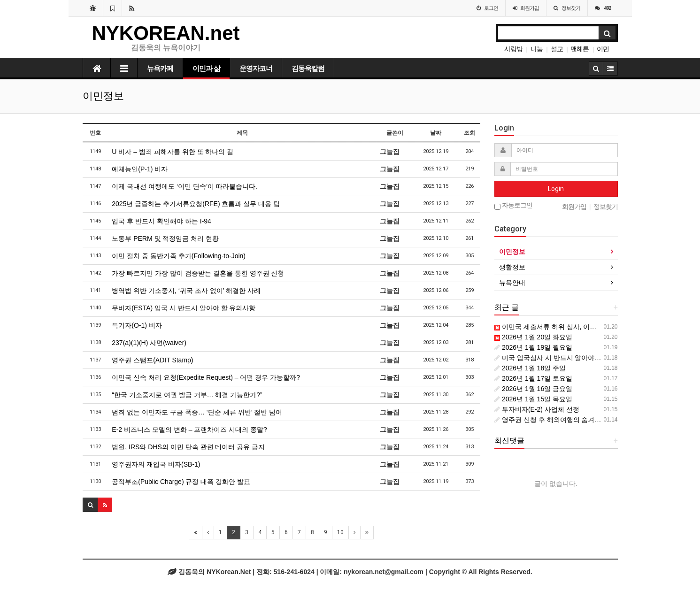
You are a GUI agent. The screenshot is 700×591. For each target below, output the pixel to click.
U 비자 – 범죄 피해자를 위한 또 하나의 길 (173, 152)
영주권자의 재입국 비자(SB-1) (156, 464)
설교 (557, 49)
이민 (603, 49)
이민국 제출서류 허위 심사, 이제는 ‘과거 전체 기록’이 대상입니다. (594, 327)
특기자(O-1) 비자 (137, 325)
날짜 (436, 133)
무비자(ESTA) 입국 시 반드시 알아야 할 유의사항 (184, 308)
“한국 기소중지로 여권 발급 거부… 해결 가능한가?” (187, 395)
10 (340, 532)
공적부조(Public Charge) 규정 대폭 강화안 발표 (181, 482)
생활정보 (512, 267)
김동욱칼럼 (308, 69)
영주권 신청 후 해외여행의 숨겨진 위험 (555, 420)
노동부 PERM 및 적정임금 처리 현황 (165, 238)
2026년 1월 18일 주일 (530, 368)
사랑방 (513, 49)
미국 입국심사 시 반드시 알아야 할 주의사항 (563, 358)
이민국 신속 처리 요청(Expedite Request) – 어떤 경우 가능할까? (206, 377)
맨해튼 (580, 49)
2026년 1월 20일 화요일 (533, 337)
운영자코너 (256, 69)
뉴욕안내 (512, 283)
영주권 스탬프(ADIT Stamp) (152, 360)
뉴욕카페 (160, 69)
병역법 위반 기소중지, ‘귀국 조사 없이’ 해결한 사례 (186, 291)
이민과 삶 (206, 69)
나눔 (537, 49)
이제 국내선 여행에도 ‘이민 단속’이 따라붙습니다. (185, 186)
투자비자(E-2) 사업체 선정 (537, 409)
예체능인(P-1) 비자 (140, 169)
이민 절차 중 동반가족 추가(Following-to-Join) (179, 256)
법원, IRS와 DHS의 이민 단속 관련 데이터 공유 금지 (188, 447)
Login (556, 189)
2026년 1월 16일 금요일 (533, 389)
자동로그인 (513, 206)
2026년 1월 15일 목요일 (533, 399)
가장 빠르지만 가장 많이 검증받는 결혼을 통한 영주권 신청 (198, 273)
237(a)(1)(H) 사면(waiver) (149, 343)
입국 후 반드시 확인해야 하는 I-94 (162, 221)
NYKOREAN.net (166, 33)
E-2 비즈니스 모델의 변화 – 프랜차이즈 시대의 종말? (189, 430)
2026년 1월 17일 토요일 (533, 378)
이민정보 (512, 252)
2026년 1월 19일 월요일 (533, 347)
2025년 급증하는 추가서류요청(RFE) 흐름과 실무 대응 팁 (196, 204)
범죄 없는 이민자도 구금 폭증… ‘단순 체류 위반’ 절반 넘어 (197, 412)
